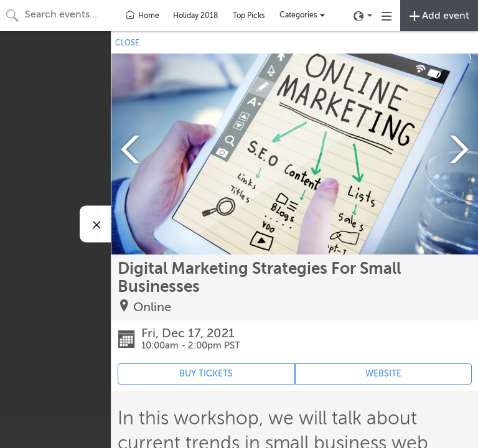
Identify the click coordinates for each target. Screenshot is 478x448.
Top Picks (249, 16)
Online (152, 307)
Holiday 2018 (195, 16)
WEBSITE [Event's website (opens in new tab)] (383, 374)
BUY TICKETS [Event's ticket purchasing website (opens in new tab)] (206, 374)
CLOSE (127, 43)
